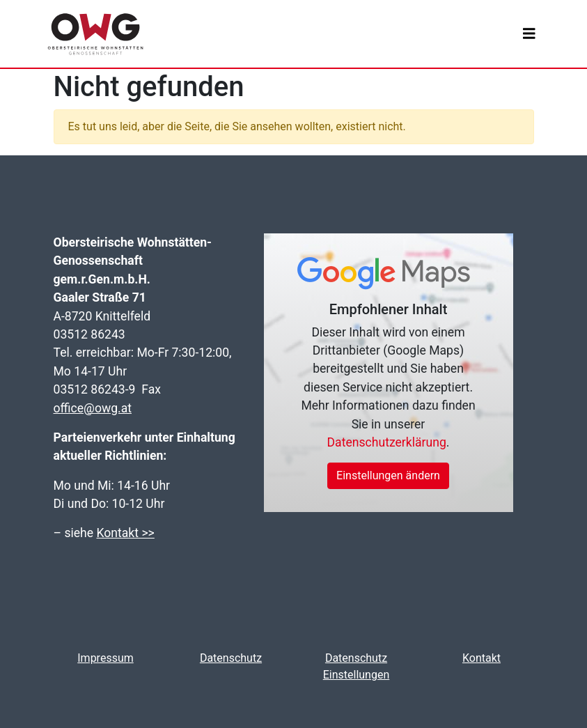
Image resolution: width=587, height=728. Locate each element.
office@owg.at (93, 408)
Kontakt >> (125, 533)
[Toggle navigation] (529, 34)
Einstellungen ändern (388, 475)
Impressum (105, 658)
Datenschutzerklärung (387, 442)
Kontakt (482, 658)
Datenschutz (231, 658)
